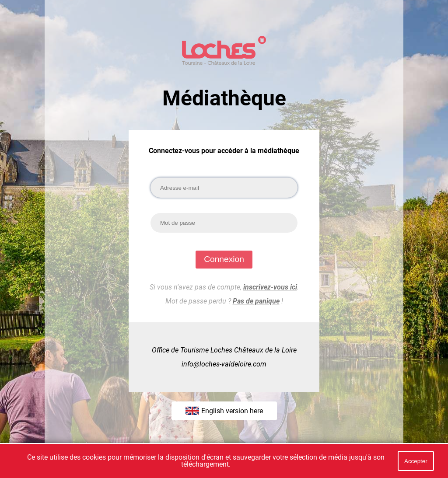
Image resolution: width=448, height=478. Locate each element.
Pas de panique (256, 301)
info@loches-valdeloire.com (224, 364)
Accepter (416, 461)
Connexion (224, 259)
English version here (224, 411)
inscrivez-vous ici (270, 287)
